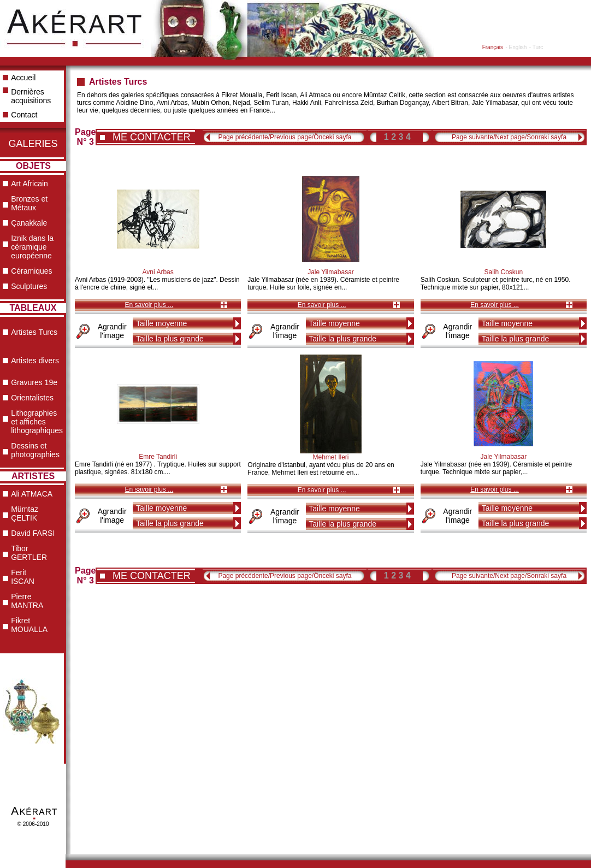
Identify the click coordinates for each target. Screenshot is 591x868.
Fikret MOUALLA (29, 625)
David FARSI (33, 533)
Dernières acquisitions (31, 96)
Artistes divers (35, 361)
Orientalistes (32, 398)
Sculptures (29, 286)
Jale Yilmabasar (331, 272)
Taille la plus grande (170, 339)
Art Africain (29, 184)
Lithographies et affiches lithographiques (37, 422)
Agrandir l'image (112, 331)
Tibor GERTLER (29, 553)
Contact (24, 115)
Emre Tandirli (158, 457)
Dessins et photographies (35, 450)
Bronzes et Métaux (29, 203)
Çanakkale (29, 223)
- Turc (536, 47)
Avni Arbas (158, 272)
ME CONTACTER (152, 137)
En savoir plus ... (149, 305)
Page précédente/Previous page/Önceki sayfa (285, 137)
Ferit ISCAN (23, 577)
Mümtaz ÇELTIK (25, 513)
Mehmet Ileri (330, 457)
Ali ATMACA (32, 494)
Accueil (23, 78)
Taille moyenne (161, 323)
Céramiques (31, 271)
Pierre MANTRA (27, 601)
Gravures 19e (34, 382)
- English (516, 47)
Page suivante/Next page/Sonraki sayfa (509, 137)
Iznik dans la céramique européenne (32, 247)
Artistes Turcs (34, 332)
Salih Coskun (503, 272)
